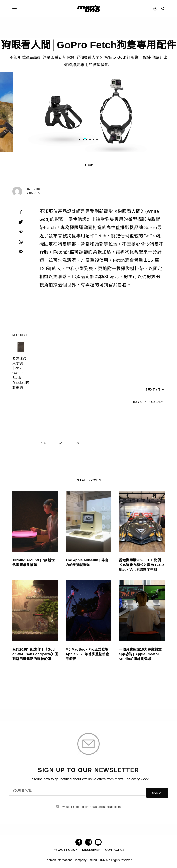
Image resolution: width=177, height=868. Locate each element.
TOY (77, 446)
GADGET (64, 446)
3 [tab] (92, 141)
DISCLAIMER (91, 850)
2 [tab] (88, 141)
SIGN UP (157, 792)
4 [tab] (95, 141)
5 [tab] (99, 141)
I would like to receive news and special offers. (91, 804)
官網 (113, 287)
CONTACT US (115, 850)
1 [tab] (85, 141)
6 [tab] (102, 141)
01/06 (88, 167)
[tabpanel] (88, 115)
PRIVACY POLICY (65, 850)
